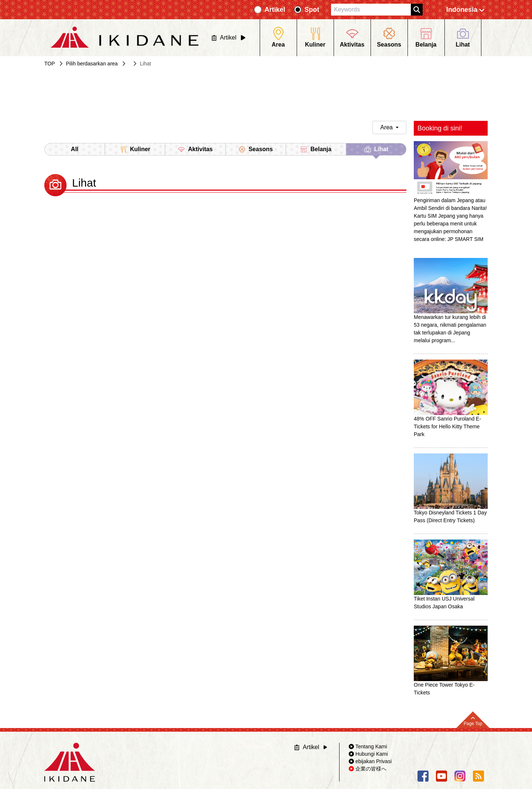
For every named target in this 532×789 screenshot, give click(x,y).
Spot (312, 10)
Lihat (376, 151)
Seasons (256, 149)
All (75, 149)
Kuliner (135, 149)
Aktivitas (195, 149)
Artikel (275, 10)
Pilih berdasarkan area (92, 64)
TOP (50, 64)
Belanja (316, 149)
